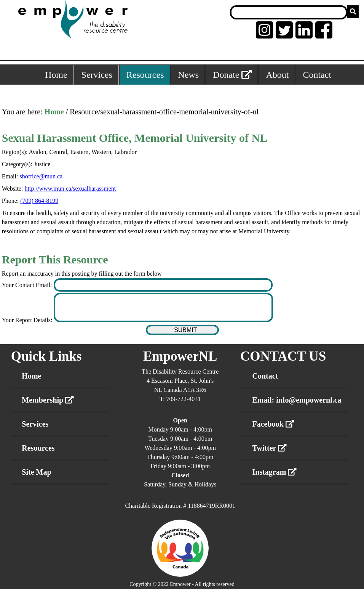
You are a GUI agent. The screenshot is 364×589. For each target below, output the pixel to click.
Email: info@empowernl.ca (297, 400)
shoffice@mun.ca (41, 176)
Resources (38, 448)
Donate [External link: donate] (232, 75)
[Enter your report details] (163, 307)
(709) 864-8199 (39, 201)
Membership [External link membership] (48, 400)
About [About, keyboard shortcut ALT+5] (277, 75)
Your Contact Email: (28, 285)
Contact (265, 376)
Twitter (269, 448)
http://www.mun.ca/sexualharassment (70, 189)
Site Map (36, 472)
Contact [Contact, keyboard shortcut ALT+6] (317, 75)
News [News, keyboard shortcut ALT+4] (188, 75)
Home (54, 112)
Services (35, 424)
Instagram (274, 472)
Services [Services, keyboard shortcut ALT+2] (97, 75)
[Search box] (289, 12)
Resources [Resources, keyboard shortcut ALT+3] (145, 75)
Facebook (273, 424)
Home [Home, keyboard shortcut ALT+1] (56, 75)
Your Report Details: (28, 320)
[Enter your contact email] (163, 285)
